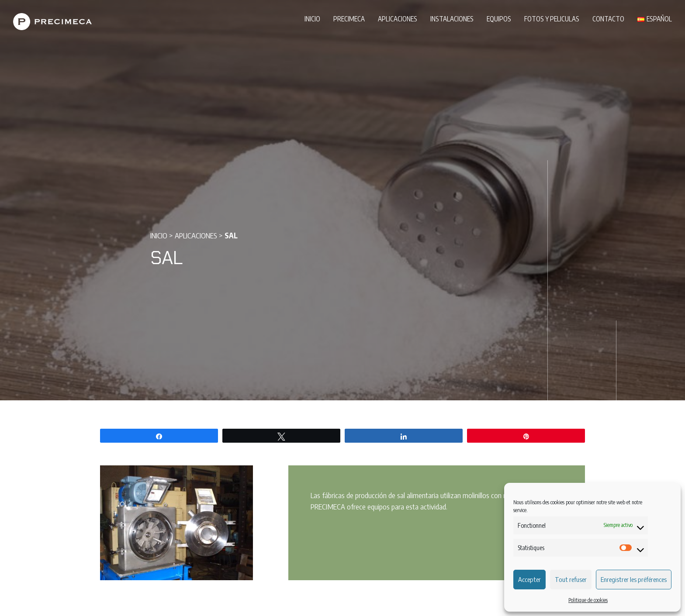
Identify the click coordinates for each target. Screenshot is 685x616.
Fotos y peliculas (552, 19)
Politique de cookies (588, 600)
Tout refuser (571, 579)
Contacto (608, 19)
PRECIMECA (349, 19)
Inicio (312, 19)
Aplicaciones (398, 19)
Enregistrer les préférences (634, 579)
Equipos (499, 19)
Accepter (529, 579)
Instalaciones (452, 19)
